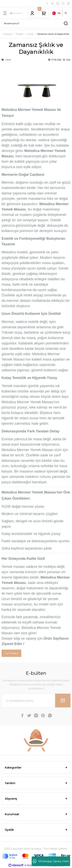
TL (66, 13)
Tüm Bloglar (11, 653)
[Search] (36, 23)
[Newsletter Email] (36, 701)
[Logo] (16, 13)
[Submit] (63, 701)
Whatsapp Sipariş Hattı (51, 861)
